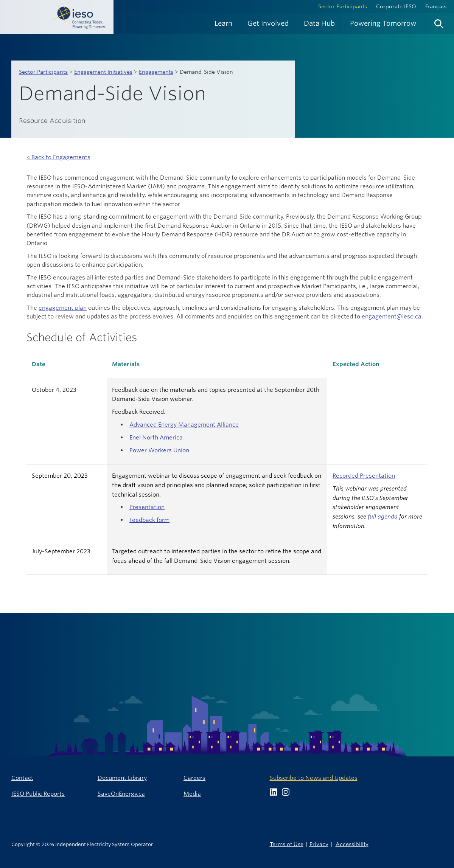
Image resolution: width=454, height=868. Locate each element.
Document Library (122, 778)
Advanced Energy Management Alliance (184, 425)
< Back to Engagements (58, 157)
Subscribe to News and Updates (314, 778)
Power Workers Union (159, 450)
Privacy (319, 844)
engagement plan (63, 308)
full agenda (383, 516)
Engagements (156, 72)
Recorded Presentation (364, 476)
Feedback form (149, 520)
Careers (194, 778)
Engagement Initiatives (103, 72)
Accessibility (352, 844)
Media (192, 794)
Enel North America (156, 437)
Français (436, 6)
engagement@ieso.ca (392, 316)
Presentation (147, 507)
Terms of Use (287, 844)
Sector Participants (343, 6)
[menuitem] (223, 23)
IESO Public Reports (38, 794)
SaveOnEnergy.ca (121, 794)
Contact (22, 778)
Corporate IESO (396, 6)
